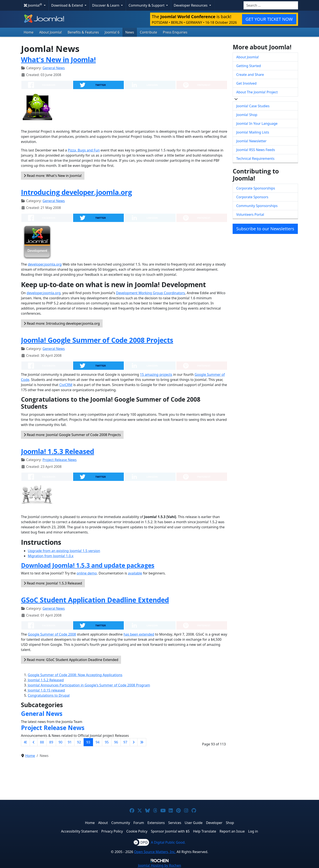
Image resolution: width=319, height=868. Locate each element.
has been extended (139, 634)
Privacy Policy (112, 831)
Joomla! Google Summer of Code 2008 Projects (97, 340)
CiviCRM (66, 385)
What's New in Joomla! (58, 59)
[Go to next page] (134, 742)
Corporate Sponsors (252, 197)
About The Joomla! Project (257, 92)
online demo (87, 573)
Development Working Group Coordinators (150, 293)
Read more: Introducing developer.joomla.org (62, 323)
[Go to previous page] (34, 742)
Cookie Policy (137, 831)
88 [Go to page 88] (42, 742)
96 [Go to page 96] (116, 742)
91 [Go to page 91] (70, 742)
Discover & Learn (106, 5)
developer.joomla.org (45, 264)
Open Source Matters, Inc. (155, 852)
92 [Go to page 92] (79, 742)
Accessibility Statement (79, 831)
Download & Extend (68, 5)
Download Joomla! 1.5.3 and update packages (88, 565)
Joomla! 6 (112, 32)
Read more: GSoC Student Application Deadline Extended (71, 660)
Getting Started (249, 66)
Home (29, 32)
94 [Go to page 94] (97, 742)
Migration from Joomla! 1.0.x (51, 556)
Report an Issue (232, 831)
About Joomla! (51, 32)
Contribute (148, 32)
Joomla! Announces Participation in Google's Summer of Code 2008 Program (89, 685)
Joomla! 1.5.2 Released (46, 680)
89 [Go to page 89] (51, 742)
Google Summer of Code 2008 (52, 634)
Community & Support (147, 5)
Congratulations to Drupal (49, 695)
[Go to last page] (142, 742)
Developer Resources (191, 5)
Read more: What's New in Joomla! (53, 176)
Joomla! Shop (247, 115)
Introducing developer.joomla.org (76, 192)
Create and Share (250, 75)
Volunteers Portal (250, 214)
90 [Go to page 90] (61, 742)
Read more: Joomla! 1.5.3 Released (53, 583)
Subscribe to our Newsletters (265, 229)
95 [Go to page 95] (107, 742)
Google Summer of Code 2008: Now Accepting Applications (75, 675)
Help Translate (205, 831)
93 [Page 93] (88, 742)
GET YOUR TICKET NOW (269, 19)
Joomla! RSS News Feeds (256, 150)
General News (54, 68)
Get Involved (246, 83)
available (135, 573)
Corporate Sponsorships (256, 188)
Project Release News (60, 460)
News (130, 32)
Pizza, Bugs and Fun (84, 150)
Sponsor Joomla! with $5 (170, 831)
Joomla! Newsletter (251, 141)
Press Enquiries (175, 32)
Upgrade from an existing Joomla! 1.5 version (64, 551)
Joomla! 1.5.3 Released (58, 451)
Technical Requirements (255, 159)
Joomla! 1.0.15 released (46, 690)
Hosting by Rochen (159, 865)
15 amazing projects (156, 375)
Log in (253, 831)
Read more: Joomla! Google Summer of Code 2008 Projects (72, 435)
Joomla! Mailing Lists (253, 132)
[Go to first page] (25, 742)
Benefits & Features (83, 32)
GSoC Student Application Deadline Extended (95, 600)
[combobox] (271, 5)
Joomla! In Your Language (257, 123)
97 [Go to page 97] (125, 742)
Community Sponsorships (257, 206)
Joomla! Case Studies (253, 106)
